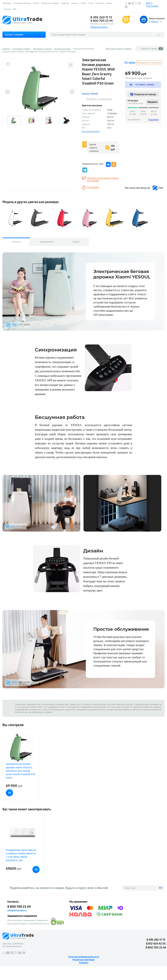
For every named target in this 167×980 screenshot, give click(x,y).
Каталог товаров (14, 35)
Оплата (36, 3)
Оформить (152, 102)
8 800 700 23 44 (102, 21)
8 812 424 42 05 (156, 944)
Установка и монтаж (22, 3)
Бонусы (7, 9)
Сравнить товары (152, 49)
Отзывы (76, 242)
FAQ (15, 9)
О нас (91, 3)
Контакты (100, 3)
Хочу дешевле (93, 187)
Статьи (83, 3)
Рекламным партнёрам (83, 960)
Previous (7, 92)
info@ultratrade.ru (17, 910)
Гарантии (65, 3)
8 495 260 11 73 (101, 17)
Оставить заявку (142, 85)
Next (72, 92)
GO (160, 888)
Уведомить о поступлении (149, 63)
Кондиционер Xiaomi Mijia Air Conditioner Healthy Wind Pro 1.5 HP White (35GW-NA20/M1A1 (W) (21, 855)
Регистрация (152, 6)
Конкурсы (84, 963)
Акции (109, 3)
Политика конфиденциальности (83, 957)
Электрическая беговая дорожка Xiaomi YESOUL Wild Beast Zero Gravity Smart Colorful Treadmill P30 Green (20, 771)
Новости (75, 3)
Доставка (7, 3)
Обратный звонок (99, 27)
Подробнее (153, 120)
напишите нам (21, 712)
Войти (149, 3)
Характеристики (47, 242)
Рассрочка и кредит (50, 3)
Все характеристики (91, 131)
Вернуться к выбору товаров (118, 48)
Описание (16, 242)
